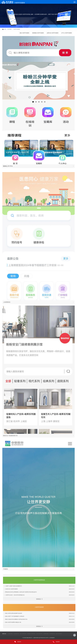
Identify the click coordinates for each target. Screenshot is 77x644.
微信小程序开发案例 (24, 33)
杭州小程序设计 (59, 634)
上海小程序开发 (39, 634)
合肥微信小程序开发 (31, 634)
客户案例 (10, 29)
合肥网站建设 (46, 634)
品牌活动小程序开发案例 (53, 33)
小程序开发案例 (17, 29)
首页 (4, 29)
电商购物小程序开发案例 (38, 33)
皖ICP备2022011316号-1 (44, 638)
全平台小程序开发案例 (67, 33)
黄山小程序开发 (23, 634)
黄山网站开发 (16, 634)
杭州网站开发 (52, 634)
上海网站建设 (10, 634)
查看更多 (39, 603)
